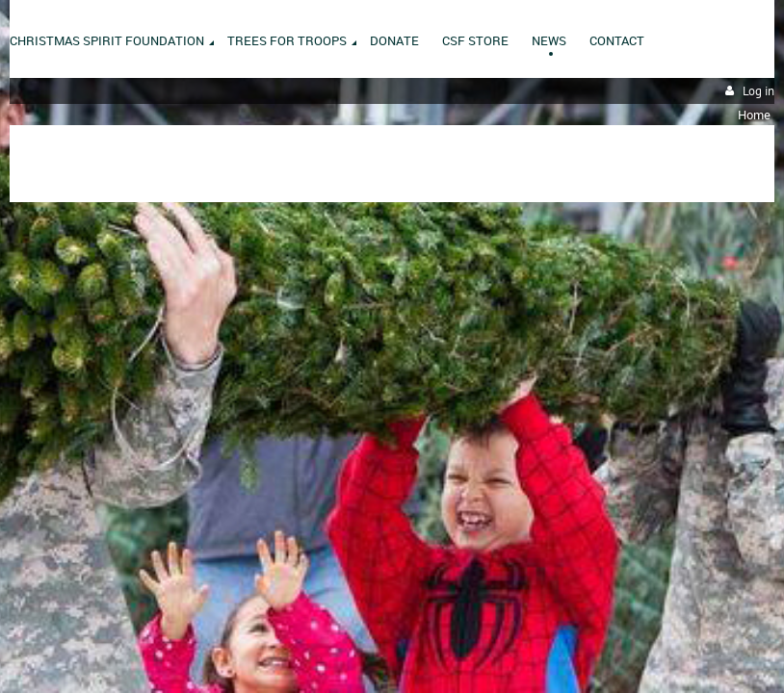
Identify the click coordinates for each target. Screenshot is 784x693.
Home (754, 115)
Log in (758, 91)
